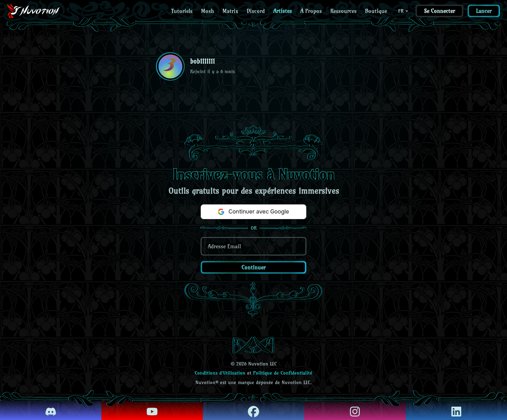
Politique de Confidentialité (283, 373)
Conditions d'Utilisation (220, 373)
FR (403, 11)
